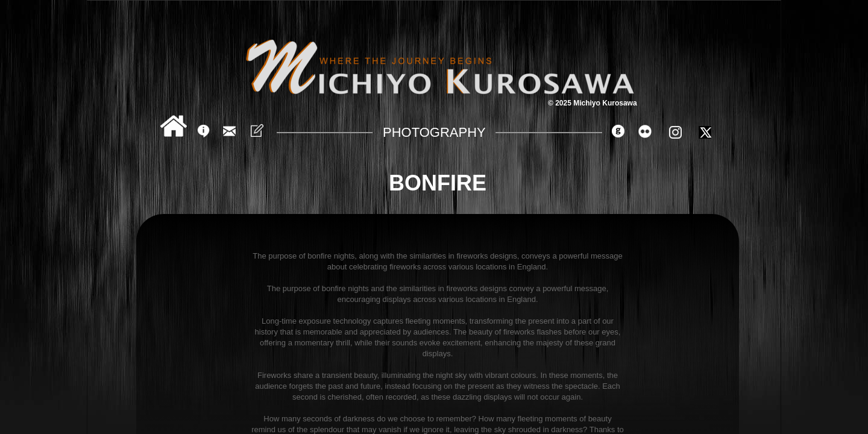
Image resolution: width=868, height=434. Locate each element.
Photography (434, 132)
